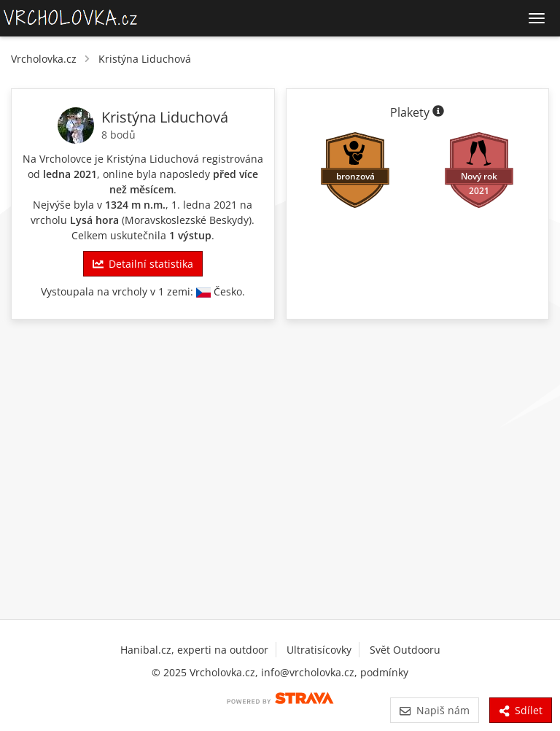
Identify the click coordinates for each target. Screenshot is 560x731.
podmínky (384, 672)
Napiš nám (434, 710)
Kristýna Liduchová (145, 59)
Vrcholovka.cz (44, 59)
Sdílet (521, 710)
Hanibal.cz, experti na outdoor (194, 650)
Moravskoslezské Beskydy (187, 220)
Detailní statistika (143, 264)
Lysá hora (94, 220)
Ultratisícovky (319, 650)
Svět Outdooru (405, 650)
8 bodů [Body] (118, 135)
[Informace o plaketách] (438, 112)
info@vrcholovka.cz (308, 672)
